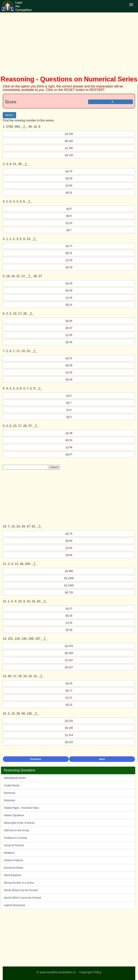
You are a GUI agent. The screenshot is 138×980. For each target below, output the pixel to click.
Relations (9, 853)
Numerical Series (14, 868)
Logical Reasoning (14, 905)
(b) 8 (69, 216)
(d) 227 (69, 667)
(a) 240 (69, 134)
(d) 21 (69, 305)
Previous (36, 759)
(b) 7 (69, 403)
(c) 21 (69, 698)
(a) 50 (69, 321)
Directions (10, 793)
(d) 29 (69, 380)
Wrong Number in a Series (19, 883)
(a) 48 (69, 433)
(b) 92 (69, 541)
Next (102, 759)
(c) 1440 (69, 585)
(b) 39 (69, 365)
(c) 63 (69, 185)
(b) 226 (69, 653)
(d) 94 (69, 555)
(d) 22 (69, 705)
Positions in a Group (15, 838)
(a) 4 (69, 396)
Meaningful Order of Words (19, 823)
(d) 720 (69, 592)
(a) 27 (69, 608)
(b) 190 (69, 728)
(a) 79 (69, 534)
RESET (9, 115)
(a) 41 (69, 358)
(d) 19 (69, 267)
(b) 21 (69, 253)
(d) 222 (69, 742)
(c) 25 (69, 372)
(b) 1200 (69, 578)
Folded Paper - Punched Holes (21, 808)
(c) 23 (69, 260)
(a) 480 (69, 571)
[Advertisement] (69, 40)
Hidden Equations (14, 815)
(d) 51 (69, 193)
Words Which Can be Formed (21, 890)
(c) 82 (69, 548)
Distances (9, 800)
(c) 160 (69, 148)
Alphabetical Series (15, 778)
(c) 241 (69, 660)
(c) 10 (69, 223)
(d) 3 (69, 417)
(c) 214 (69, 735)
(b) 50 (69, 440)
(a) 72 (69, 171)
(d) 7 (69, 230)
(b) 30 (69, 290)
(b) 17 (69, 690)
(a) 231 (69, 721)
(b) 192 (69, 141)
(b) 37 (69, 328)
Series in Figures (13, 860)
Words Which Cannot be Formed (22, 898)
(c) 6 (69, 410)
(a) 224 (69, 646)
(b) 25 (69, 616)
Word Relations (13, 875)
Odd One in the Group (16, 830)
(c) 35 (69, 335)
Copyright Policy (90, 972)
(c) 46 (69, 447)
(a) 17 (69, 246)
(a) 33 (69, 283)
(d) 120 (69, 155)
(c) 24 (69, 298)
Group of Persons (14, 845)
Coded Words (12, 785)
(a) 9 (69, 209)
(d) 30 (69, 630)
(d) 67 (69, 454)
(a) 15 (69, 683)
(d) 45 (69, 342)
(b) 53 (69, 178)
